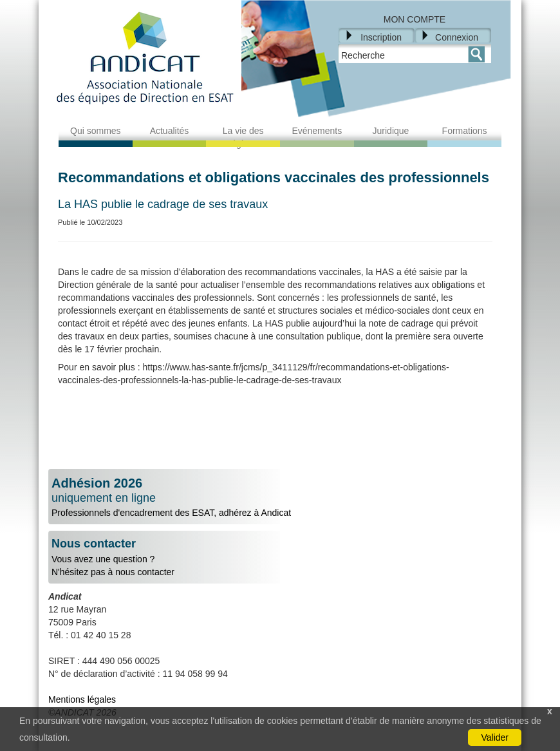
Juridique (391, 131)
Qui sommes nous (96, 137)
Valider (495, 737)
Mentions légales (82, 699)
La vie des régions (243, 137)
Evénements (317, 131)
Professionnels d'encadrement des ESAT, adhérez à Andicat (280, 497)
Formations (465, 131)
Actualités (170, 131)
